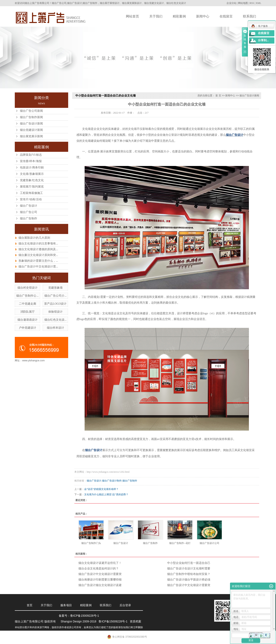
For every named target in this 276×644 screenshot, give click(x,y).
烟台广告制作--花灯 (180, 543)
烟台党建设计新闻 (31, 130)
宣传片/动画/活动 (31, 199)
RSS (252, 3)
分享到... (263, 40)
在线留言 (226, 16)
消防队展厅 (28, 312)
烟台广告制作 (29, 218)
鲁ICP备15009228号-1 (85, 616)
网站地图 (243, 3)
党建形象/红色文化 (32, 180)
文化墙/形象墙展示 (32, 174)
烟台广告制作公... (27, 296)
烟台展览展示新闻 (31, 136)
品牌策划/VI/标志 (31, 155)
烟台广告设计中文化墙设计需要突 (100, 574)
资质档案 (136, 621)
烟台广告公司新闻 (31, 111)
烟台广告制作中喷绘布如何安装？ (189, 574)
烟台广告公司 (29, 212)
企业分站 (231, 3)
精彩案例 (179, 16)
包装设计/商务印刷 (32, 168)
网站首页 (132, 16)
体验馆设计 (55, 312)
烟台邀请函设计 (28, 320)
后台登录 (125, 605)
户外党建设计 (28, 328)
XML (258, 3)
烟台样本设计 (55, 328)
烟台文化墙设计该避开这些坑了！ (100, 563)
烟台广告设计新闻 (31, 124)
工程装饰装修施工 (31, 193)
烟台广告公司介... (56, 296)
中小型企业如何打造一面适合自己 (189, 563)
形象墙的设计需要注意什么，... (38, 261)
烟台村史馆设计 (28, 288)
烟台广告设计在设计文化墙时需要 (189, 569)
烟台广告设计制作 (112, 481)
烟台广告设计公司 (209, 543)
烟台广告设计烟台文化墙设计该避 (100, 585)
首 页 (218, 96)
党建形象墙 (55, 288)
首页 (30, 605)
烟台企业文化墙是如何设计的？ (99, 569)
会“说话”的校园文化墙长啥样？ (101, 489)
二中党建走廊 (28, 304)
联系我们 (250, 16)
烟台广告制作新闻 (31, 117)
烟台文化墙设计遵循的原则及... (38, 249)
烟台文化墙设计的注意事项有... (38, 244)
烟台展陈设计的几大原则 (34, 238)
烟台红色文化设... (56, 320)
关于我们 (156, 16)
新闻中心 (203, 16)
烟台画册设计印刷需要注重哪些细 (100, 580)
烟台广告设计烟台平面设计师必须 (189, 580)
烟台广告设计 (29, 206)
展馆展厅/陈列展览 (32, 187)
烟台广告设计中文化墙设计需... (38, 267)
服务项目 (66, 605)
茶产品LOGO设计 (55, 304)
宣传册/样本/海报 (31, 161)
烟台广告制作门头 (91, 543)
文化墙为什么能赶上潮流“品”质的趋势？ (106, 494)
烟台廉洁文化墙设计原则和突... (38, 255)
